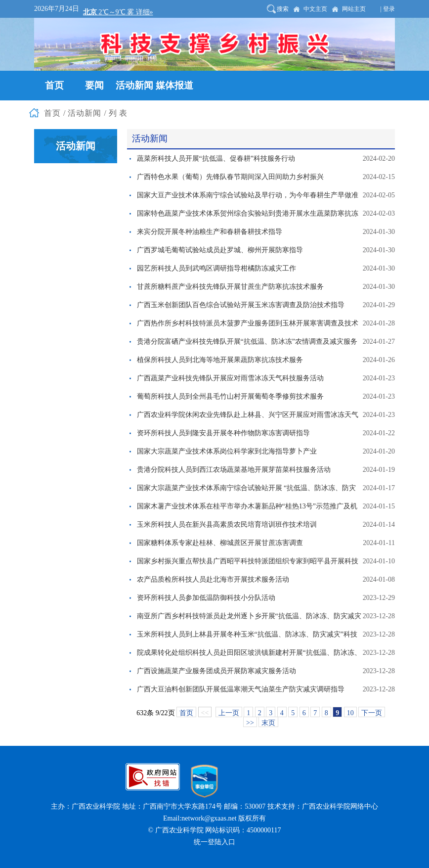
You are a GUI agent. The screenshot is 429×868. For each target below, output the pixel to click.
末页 (268, 723)
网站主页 (354, 9)
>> (250, 723)
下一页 (372, 713)
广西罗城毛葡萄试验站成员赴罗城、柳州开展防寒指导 (220, 250)
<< (205, 713)
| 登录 (388, 9)
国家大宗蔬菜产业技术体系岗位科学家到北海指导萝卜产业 (227, 451)
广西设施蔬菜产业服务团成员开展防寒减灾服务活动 (216, 671)
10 (350, 713)
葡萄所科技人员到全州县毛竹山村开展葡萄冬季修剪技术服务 (230, 396)
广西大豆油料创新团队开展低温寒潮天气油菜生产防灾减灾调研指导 (241, 689)
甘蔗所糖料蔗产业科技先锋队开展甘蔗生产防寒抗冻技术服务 (230, 287)
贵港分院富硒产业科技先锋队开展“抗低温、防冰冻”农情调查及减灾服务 (247, 342)
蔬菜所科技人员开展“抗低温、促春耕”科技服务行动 (216, 159)
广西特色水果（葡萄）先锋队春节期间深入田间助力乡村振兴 (230, 177)
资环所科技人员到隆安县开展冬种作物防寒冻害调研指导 (223, 433)
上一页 (229, 713)
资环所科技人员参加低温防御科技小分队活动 (206, 598)
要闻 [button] (94, 85)
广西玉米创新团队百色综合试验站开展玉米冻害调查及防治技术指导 (241, 305)
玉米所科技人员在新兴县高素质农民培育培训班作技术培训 (227, 525)
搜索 (283, 9)
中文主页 (315, 9)
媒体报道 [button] (174, 85)
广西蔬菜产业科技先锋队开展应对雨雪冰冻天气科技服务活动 (230, 378)
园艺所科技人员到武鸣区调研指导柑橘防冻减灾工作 (216, 268)
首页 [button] (54, 85)
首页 (52, 113)
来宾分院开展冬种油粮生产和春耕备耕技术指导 (210, 232)
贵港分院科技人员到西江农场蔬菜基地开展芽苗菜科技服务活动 (234, 470)
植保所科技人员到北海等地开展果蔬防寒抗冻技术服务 (220, 360)
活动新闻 (85, 113)
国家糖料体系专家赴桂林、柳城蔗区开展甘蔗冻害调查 (220, 543)
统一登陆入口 (214, 842)
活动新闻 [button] (134, 85)
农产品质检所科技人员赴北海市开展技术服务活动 (213, 579)
